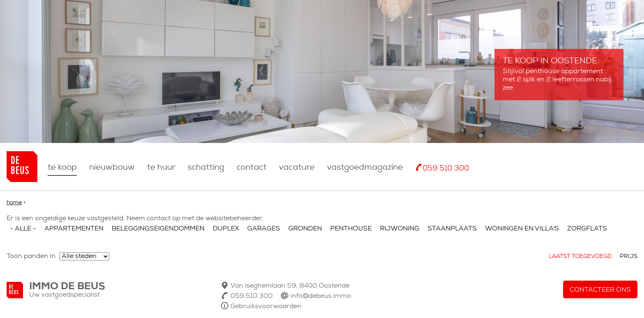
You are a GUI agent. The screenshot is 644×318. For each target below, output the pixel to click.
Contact (252, 168)
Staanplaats (452, 229)
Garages (264, 229)
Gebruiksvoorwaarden (266, 306)
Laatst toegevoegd (580, 257)
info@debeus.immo (321, 296)
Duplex (226, 229)
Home (14, 203)
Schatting (206, 168)
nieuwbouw (112, 168)
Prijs (629, 257)
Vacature (297, 168)
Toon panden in (31, 256)
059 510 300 (446, 169)
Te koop (62, 168)
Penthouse (351, 229)
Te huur (161, 168)
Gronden (305, 229)
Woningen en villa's (522, 229)
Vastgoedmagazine (365, 168)
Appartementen (74, 229)
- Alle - (23, 229)
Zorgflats (587, 229)
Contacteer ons (600, 290)
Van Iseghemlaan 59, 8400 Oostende (290, 286)
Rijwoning (400, 229)
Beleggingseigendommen (158, 229)
